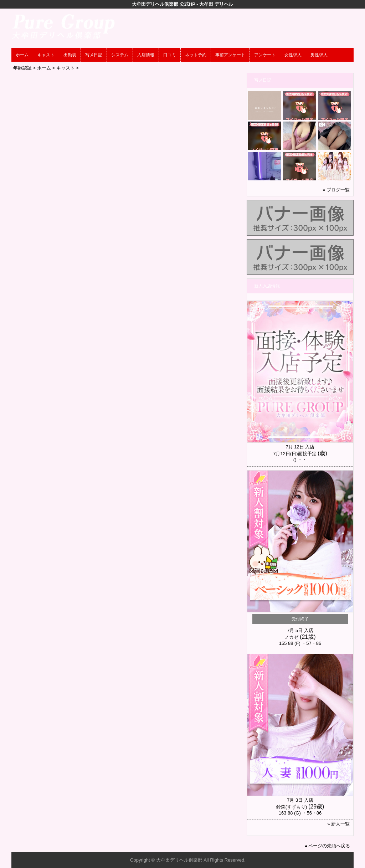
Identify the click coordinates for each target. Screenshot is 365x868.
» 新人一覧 (338, 824)
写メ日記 (94, 55)
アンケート (265, 55)
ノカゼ (291, 637)
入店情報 (146, 55)
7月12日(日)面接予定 (295, 454)
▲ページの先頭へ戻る (327, 846)
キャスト (46, 55)
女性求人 (293, 55)
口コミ (170, 55)
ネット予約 (196, 55)
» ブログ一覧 (336, 190)
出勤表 (70, 55)
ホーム (22, 55)
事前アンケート (230, 55)
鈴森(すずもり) (292, 807)
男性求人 (319, 55)
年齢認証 (22, 68)
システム (120, 55)
